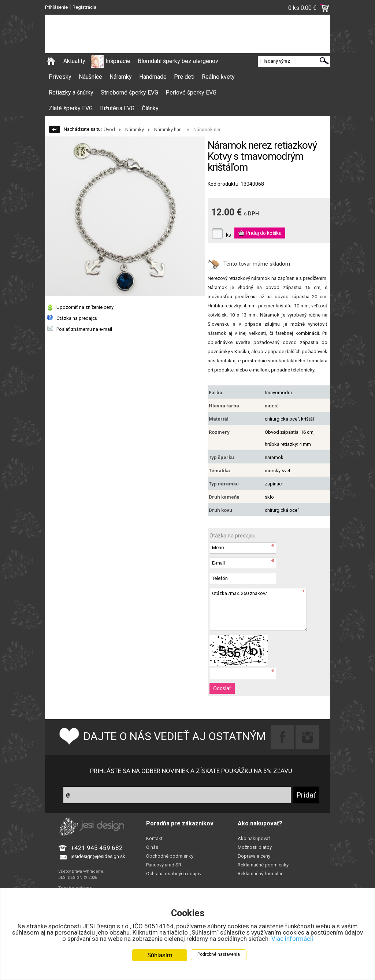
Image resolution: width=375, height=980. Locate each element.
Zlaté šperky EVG (71, 108)
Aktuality (74, 61)
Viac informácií (292, 939)
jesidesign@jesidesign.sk (98, 856)
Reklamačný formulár (260, 874)
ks (229, 235)
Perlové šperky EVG (191, 93)
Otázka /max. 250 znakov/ (259, 609)
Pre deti (184, 77)
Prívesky (60, 77)
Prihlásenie (56, 7)
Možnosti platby (255, 847)
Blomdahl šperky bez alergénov (178, 61)
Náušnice (90, 77)
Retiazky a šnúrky (71, 93)
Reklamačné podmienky (263, 865)
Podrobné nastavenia (219, 955)
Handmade (153, 77)
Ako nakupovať (254, 838)
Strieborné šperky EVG (129, 93)
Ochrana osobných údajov (174, 874)
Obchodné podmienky (170, 856)
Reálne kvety (218, 77)
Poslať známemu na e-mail (84, 329)
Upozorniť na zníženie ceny (85, 307)
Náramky (121, 77)
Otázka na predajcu (77, 318)
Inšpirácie (118, 61)
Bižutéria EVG (117, 108)
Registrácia (84, 7)
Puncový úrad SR (164, 865)
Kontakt (154, 838)
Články (150, 108)
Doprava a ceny (254, 856)
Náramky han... (170, 130)
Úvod (109, 130)
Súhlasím (160, 955)
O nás (152, 847)
